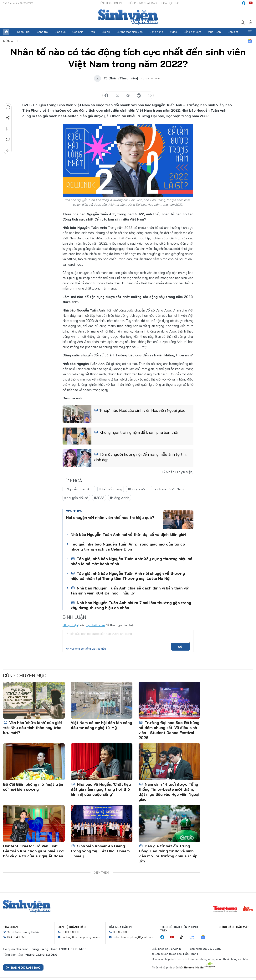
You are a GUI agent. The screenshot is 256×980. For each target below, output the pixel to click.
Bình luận (8, 140)
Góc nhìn (78, 32)
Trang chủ (6, 32)
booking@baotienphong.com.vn (81, 937)
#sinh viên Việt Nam (168, 489)
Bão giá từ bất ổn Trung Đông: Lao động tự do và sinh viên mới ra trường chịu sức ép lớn (168, 853)
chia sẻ (106, 96)
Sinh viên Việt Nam (27, 906)
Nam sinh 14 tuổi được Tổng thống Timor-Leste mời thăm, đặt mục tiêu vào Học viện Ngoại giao (169, 792)
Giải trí (106, 32)
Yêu (93, 32)
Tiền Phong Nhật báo (142, 3)
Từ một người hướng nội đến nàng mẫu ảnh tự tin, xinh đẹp (140, 457)
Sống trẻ (42, 32)
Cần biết (233, 32)
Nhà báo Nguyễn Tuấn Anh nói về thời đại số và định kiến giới (128, 534)
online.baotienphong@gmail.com (133, 937)
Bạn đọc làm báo (23, 967)
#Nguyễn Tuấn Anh (79, 489)
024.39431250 (16, 937)
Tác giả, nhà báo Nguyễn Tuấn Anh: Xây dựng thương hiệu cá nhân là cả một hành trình (131, 561)
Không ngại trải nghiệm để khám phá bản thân (137, 432)
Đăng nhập (70, 625)
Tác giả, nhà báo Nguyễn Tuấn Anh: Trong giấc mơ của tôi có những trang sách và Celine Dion (128, 547)
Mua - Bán (214, 32)
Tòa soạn (10, 927)
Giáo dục (60, 32)
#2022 (99, 498)
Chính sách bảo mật (234, 927)
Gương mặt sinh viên (130, 32)
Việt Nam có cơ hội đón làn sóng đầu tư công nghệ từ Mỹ (101, 725)
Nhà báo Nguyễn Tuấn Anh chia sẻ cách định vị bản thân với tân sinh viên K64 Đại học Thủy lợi (130, 591)
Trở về (8, 150)
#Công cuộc (137, 489)
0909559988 (70, 932)
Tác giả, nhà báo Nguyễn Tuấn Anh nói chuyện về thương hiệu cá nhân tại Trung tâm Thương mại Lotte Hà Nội (128, 576)
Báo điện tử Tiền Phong (128, 17)
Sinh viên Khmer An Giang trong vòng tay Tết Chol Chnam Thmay (100, 851)
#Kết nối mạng (111, 489)
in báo (139, 96)
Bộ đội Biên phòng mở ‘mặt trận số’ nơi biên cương (33, 787)
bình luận (150, 96)
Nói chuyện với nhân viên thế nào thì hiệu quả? (110, 517)
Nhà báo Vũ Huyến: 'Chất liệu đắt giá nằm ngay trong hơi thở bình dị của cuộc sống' (101, 789)
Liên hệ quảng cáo (72, 927)
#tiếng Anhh (120, 498)
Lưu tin (8, 129)
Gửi (181, 647)
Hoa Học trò (170, 3)
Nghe (8, 107)
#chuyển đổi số (76, 498)
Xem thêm (250, 32)
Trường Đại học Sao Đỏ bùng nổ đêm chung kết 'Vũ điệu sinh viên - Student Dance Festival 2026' (169, 730)
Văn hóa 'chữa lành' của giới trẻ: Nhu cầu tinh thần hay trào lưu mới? (33, 728)
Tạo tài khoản (96, 625)
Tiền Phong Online (111, 3)
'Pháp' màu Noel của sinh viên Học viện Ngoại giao (140, 410)
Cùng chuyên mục (25, 675)
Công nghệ (156, 32)
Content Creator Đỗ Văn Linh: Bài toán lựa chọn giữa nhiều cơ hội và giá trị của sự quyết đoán (34, 851)
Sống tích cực (192, 32)
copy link (128, 96)
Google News (250, 41)
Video (173, 32)
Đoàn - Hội (23, 32)
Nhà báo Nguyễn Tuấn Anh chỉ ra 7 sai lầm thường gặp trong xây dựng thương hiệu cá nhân (131, 605)
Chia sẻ (8, 118)
